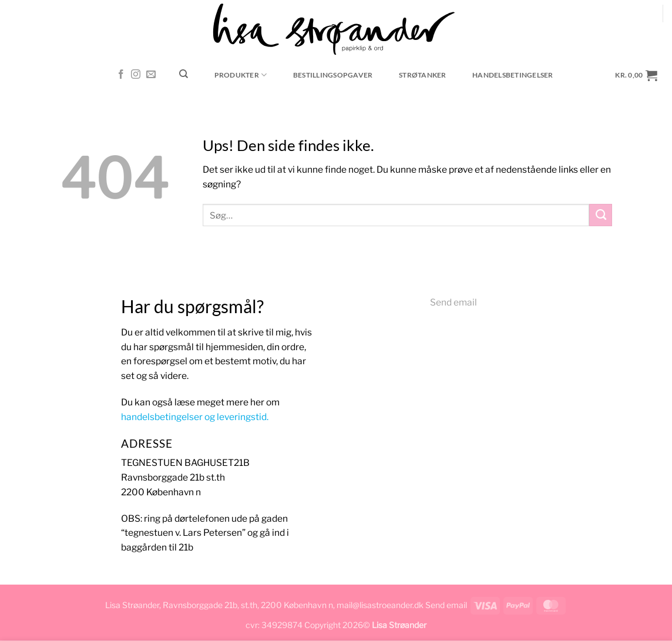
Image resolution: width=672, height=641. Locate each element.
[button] (636, 75)
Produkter (241, 75)
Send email (453, 302)
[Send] (601, 215)
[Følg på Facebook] (121, 75)
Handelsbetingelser (513, 75)
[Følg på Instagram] (136, 75)
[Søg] (184, 74)
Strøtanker (422, 75)
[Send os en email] (151, 75)
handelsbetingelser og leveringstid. (195, 417)
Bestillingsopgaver (333, 75)
